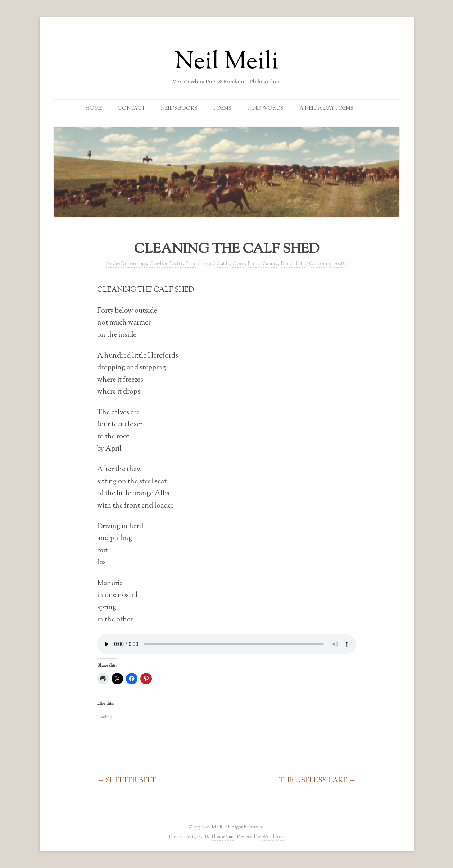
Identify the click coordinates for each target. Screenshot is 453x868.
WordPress (273, 837)
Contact (131, 109)
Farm (191, 264)
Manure (270, 264)
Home (94, 109)
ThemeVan (222, 837)
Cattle (223, 264)
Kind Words (265, 109)
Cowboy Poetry (166, 264)
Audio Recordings (126, 264)
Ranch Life (293, 264)
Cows (239, 264)
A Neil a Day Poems (326, 109)
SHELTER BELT (127, 781)
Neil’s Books (179, 109)
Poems (222, 109)
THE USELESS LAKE (318, 781)
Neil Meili (227, 63)
